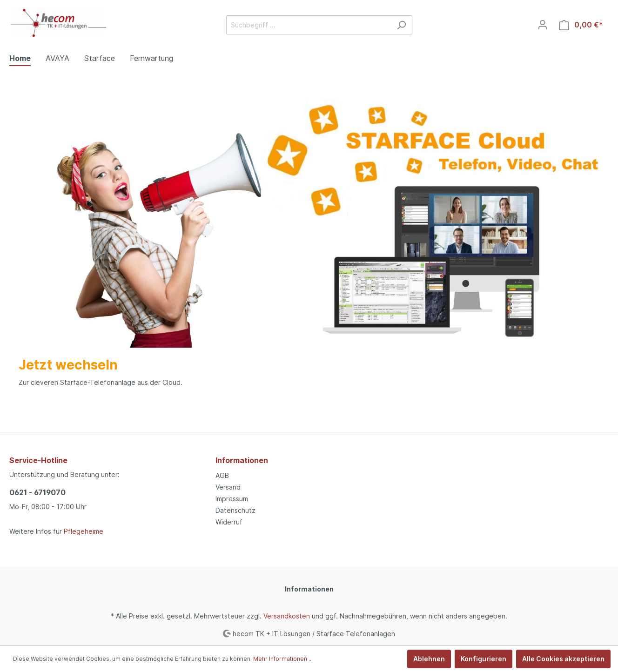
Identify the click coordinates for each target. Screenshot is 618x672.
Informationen (242, 460)
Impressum (232, 499)
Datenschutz (235, 510)
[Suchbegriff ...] (309, 25)
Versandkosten (287, 616)
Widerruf (229, 522)
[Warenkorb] (581, 25)
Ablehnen (429, 659)
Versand (228, 487)
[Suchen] (401, 25)
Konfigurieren (484, 659)
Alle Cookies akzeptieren (563, 659)
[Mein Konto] (543, 25)
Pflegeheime (84, 531)
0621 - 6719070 (37, 492)
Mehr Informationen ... (283, 659)
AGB (222, 475)
